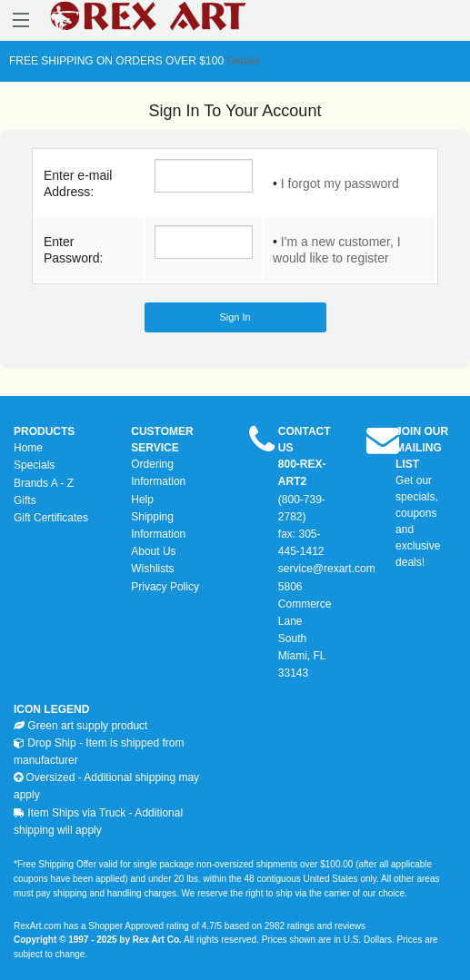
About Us (153, 551)
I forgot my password (340, 183)
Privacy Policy (165, 587)
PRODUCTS (44, 431)
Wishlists (152, 569)
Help (142, 500)
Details (242, 61)
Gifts (25, 500)
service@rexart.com (327, 569)
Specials (34, 465)
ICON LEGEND (51, 709)
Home (28, 448)
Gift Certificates (51, 518)
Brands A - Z (44, 483)
